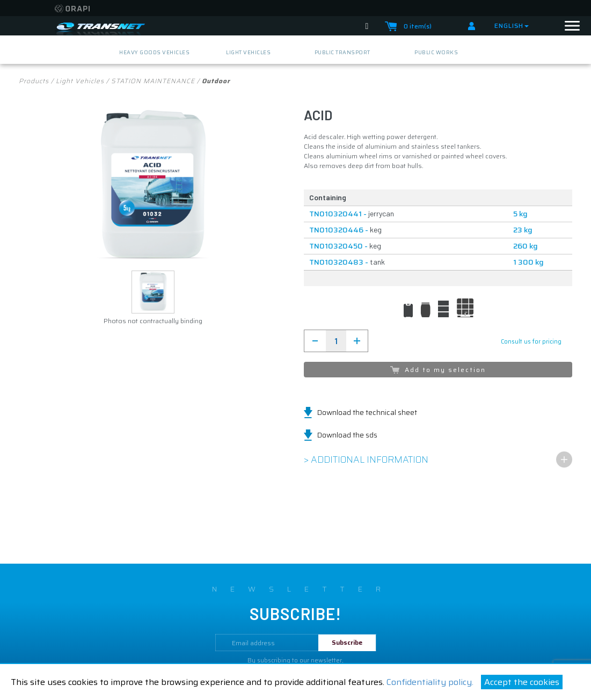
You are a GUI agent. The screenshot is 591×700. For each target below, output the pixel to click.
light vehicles (80, 81)
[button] (153, 292)
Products (34, 81)
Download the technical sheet (367, 412)
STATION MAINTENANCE (153, 81)
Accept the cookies (522, 682)
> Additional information (366, 460)
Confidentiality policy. (430, 682)
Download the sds (347, 435)
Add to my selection (438, 370)
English (512, 25)
